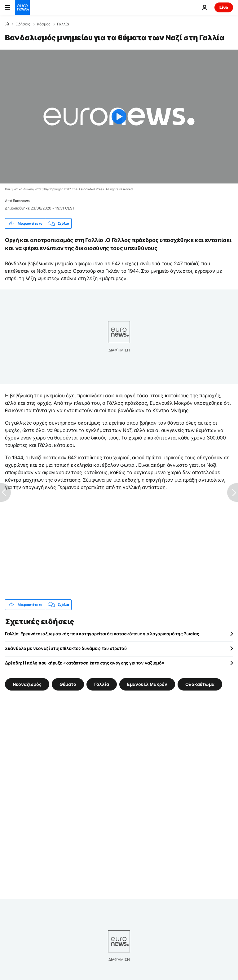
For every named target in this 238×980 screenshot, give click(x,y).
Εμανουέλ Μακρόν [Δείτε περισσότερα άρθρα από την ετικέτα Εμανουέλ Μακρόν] (147, 684)
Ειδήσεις (23, 24)
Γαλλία (63, 24)
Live (224, 7)
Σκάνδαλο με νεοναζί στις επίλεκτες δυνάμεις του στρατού (66, 648)
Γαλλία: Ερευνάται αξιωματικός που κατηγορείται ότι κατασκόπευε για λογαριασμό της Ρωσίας (102, 634)
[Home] (7, 24)
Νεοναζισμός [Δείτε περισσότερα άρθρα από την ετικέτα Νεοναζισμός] (27, 684)
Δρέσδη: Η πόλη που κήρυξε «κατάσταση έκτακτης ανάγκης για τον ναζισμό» (84, 663)
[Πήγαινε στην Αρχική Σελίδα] (22, 7)
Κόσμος (44, 24)
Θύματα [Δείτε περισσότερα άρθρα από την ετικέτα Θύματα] (68, 684)
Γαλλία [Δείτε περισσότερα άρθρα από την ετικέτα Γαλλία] (102, 684)
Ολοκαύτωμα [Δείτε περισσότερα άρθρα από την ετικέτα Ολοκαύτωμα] (200, 684)
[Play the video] (119, 117)
